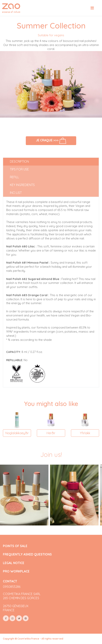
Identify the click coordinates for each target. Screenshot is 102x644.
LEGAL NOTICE (14, 563)
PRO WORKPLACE (16, 571)
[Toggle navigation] (92, 8)
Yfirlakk (85, 433)
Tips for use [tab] (19, 169)
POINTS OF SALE (15, 546)
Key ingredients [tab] (22, 185)
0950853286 (12, 587)
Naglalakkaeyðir (17, 433)
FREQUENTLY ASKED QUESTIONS (27, 554)
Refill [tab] (14, 177)
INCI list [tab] (16, 193)
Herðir (51, 433)
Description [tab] (19, 161)
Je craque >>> (51, 141)
